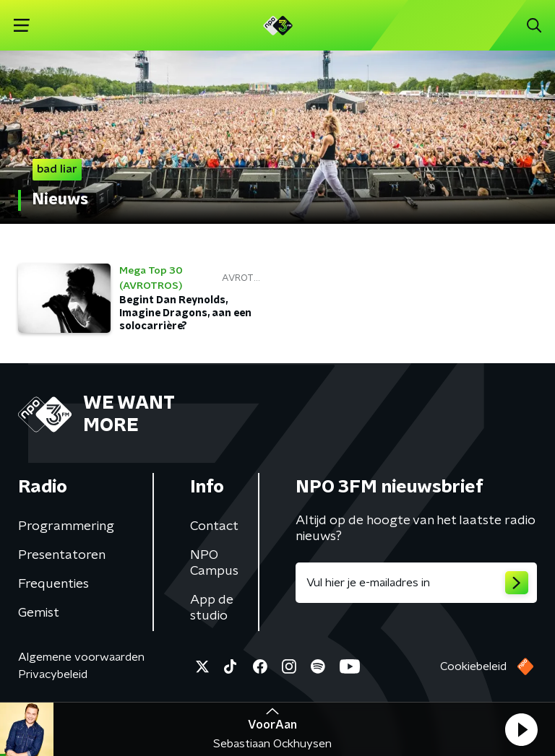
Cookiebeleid (473, 666)
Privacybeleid (53, 674)
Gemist (39, 613)
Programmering (66, 526)
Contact (214, 526)
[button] (521, 729)
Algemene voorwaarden (81, 657)
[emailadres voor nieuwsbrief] (416, 583)
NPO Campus (214, 563)
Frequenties (53, 584)
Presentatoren (62, 555)
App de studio (212, 608)
